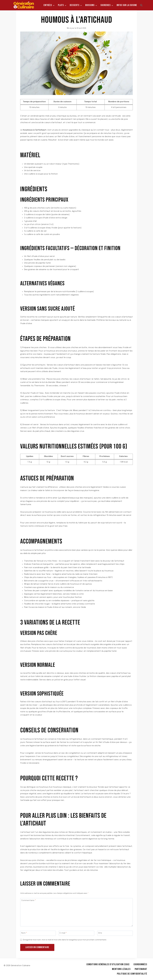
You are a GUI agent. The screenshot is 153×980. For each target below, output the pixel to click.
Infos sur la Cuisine (127, 5)
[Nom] (38, 933)
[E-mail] (76, 933)
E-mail (63, 933)
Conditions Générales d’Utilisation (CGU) (108, 964)
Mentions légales (121, 969)
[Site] (115, 933)
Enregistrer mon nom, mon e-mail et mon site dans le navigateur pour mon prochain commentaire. (65, 940)
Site (100, 933)
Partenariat (141, 969)
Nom (24, 933)
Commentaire (29, 900)
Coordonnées (140, 964)
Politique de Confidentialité (132, 974)
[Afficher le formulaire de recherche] (141, 5)
